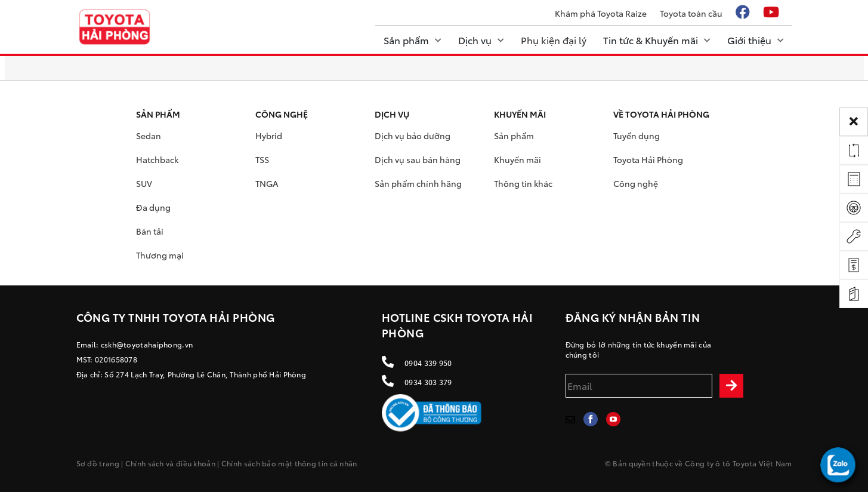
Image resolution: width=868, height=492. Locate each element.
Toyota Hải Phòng (648, 159)
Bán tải (150, 231)
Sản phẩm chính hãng (418, 183)
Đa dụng (153, 207)
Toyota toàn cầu (691, 13)
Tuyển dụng (637, 136)
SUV (144, 183)
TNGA (267, 183)
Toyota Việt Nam (762, 463)
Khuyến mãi (518, 159)
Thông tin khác (523, 183)
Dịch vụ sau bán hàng (418, 159)
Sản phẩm (514, 136)
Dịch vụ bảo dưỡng (413, 136)
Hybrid (269, 136)
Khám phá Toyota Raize (601, 13)
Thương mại (160, 255)
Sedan (149, 136)
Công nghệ (636, 183)
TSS (262, 159)
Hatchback (157, 159)
